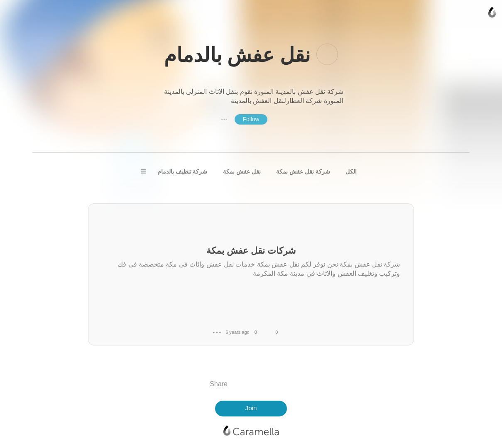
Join (251, 408)
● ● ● (224, 119)
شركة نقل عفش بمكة (303, 171)
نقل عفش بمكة (242, 171)
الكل (351, 171)
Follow (251, 119)
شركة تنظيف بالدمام (182, 171)
